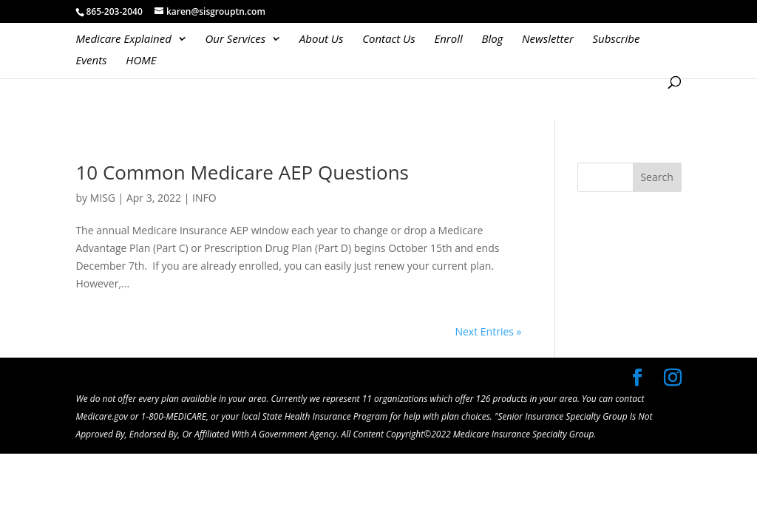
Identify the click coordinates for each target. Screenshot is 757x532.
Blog (492, 40)
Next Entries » (488, 331)
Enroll (448, 40)
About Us (322, 40)
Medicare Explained (123, 40)
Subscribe (616, 40)
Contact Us (389, 40)
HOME (141, 61)
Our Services (236, 40)
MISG (103, 198)
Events (91, 61)
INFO (204, 198)
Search (656, 177)
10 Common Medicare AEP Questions (242, 172)
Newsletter (548, 40)
